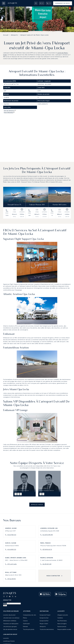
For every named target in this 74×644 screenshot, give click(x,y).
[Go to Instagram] (4, 596)
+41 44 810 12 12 (12, 549)
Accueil (6, 35)
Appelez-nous (37, 505)
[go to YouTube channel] (10, 596)
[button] (42, 3)
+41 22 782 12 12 (12, 535)
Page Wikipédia (9, 112)
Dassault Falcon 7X (14, 205)
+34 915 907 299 (47, 564)
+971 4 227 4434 (12, 564)
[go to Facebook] (7, 596)
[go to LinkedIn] (15, 596)
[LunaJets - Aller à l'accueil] (12, 3)
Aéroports (14, 35)
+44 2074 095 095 (47, 535)
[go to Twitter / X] (13, 596)
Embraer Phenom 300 (37, 205)
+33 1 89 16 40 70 (47, 549)
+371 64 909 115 (11, 579)
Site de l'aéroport (10, 111)
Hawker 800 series (60, 205)
